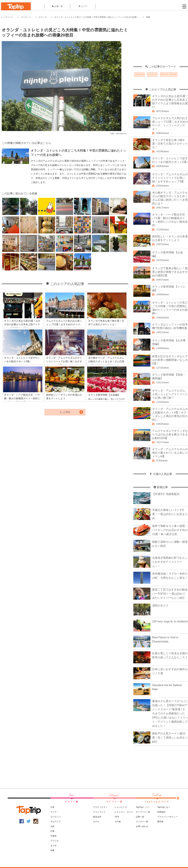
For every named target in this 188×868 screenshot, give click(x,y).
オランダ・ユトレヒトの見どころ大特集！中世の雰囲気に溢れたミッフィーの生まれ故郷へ (96, 17)
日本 (52, 807)
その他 (118, 822)
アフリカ (55, 841)
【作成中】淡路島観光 (166, 494)
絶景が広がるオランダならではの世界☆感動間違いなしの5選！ (170, 360)
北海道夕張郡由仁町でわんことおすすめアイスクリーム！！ (170, 562)
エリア (83, 6)
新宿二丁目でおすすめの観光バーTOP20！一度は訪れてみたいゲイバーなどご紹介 (170, 594)
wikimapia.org (121, 134)
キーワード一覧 (143, 812)
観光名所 (97, 817)
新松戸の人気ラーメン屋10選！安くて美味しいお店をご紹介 (170, 738)
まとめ (53, 846)
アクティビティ (100, 807)
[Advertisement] (161, 44)
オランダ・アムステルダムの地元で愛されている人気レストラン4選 (170, 453)
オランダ (43, 17)
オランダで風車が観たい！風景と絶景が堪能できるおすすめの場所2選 (170, 272)
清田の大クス (160, 606)
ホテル (96, 822)
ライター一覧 (142, 822)
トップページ (7, 17)
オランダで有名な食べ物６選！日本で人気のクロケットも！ (170, 144)
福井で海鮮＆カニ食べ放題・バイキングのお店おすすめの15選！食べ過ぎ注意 (170, 530)
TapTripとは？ (164, 807)
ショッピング (121, 807)
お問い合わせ (142, 826)
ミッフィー (152, 74)
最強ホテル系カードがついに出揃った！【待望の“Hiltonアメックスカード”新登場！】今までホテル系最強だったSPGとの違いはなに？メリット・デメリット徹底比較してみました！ (170, 713)
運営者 (160, 822)
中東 (52, 831)
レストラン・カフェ (124, 812)
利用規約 (161, 812)
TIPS (117, 817)
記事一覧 (57, 6)
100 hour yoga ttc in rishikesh (170, 621)
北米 (52, 826)
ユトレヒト (139, 74)
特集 (52, 850)
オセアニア (56, 822)
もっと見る (65, 412)
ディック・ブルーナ (169, 74)
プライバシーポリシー (167, 817)
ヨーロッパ (26, 17)
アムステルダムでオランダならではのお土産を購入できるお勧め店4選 (170, 434)
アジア (53, 812)
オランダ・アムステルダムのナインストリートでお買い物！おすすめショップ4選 (170, 178)
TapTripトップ (142, 807)
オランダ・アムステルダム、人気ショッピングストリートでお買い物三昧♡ (170, 394)
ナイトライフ (99, 812)
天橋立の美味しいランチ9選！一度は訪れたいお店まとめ (170, 514)
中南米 (53, 836)
